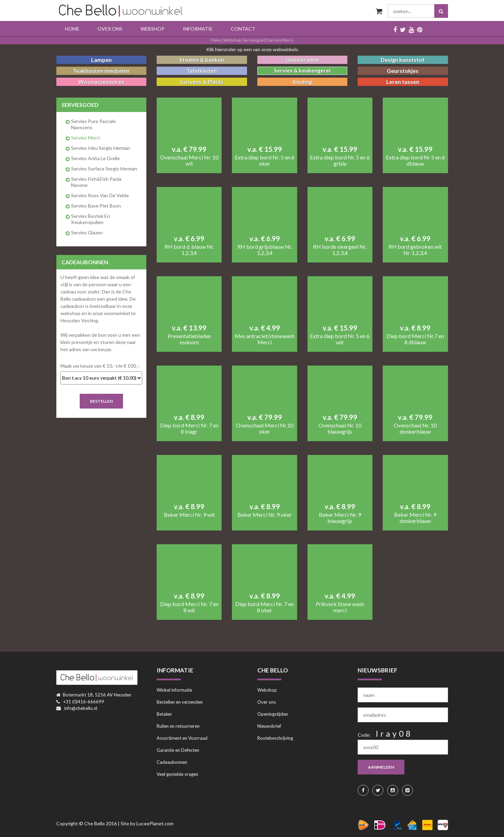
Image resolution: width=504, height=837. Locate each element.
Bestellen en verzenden (180, 702)
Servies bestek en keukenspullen (91, 219)
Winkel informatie (174, 690)
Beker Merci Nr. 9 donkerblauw (415, 518)
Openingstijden (273, 714)
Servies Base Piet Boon (96, 206)
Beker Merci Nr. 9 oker (265, 515)
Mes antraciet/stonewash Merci (265, 339)
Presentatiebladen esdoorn (189, 339)
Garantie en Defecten (178, 750)
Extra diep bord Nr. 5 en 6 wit (340, 339)
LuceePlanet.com (155, 823)
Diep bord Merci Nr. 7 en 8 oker (265, 607)
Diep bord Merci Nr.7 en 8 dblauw (415, 339)
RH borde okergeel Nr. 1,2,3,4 (340, 250)
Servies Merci (281, 40)
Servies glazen (87, 232)
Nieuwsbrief (269, 726)
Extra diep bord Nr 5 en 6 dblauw (415, 160)
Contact (243, 29)
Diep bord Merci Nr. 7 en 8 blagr (189, 428)
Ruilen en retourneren (178, 726)
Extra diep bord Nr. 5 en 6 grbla (340, 160)
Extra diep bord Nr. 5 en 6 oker (265, 160)
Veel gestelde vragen (177, 774)
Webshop (153, 29)
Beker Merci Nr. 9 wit (189, 515)
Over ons (110, 29)
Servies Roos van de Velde (100, 195)
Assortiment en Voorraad (182, 738)
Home (72, 29)
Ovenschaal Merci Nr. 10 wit (189, 160)
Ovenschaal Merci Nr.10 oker (265, 428)
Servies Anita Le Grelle (96, 158)
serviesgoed (254, 40)
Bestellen (101, 401)
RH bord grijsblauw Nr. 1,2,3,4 (265, 250)
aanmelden (381, 767)
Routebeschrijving (275, 738)
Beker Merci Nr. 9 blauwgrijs (340, 518)
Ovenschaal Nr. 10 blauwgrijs (340, 428)
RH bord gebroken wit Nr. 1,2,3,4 (415, 250)
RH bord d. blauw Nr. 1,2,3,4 (189, 250)
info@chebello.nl (81, 708)
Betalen (164, 714)
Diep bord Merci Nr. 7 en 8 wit (189, 607)
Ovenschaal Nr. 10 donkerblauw (415, 428)
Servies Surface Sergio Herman (104, 169)
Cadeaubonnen (172, 762)
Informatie (198, 29)
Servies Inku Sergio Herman (101, 148)
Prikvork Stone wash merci (340, 607)
